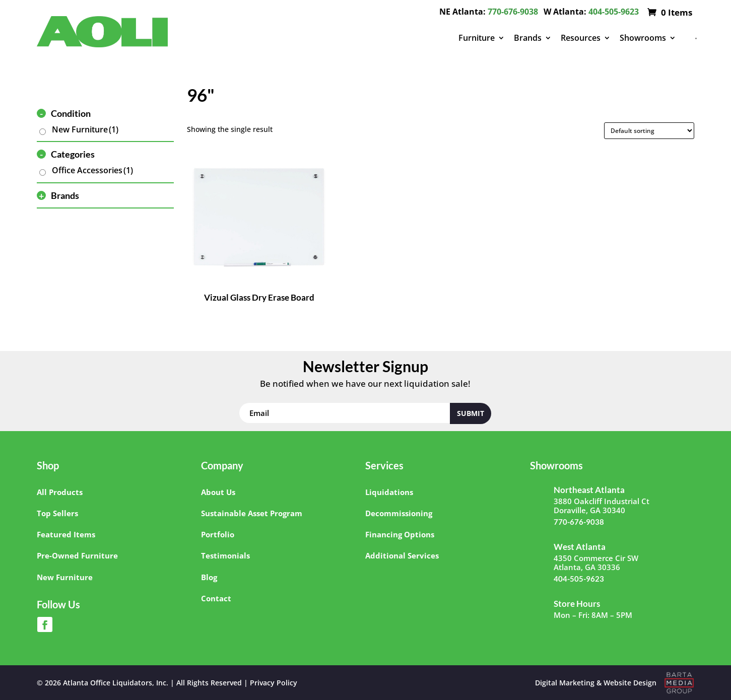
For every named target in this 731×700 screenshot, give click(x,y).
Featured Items (66, 534)
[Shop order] (649, 131)
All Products (60, 492)
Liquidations (389, 492)
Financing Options (400, 534)
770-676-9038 (513, 12)
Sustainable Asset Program (252, 513)
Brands (528, 38)
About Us (218, 492)
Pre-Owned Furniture (77, 555)
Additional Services (402, 555)
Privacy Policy (274, 683)
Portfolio (218, 534)
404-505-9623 (614, 12)
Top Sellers (57, 513)
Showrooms (643, 38)
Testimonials (225, 555)
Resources (581, 38)
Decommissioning (399, 513)
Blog (209, 577)
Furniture (477, 38)
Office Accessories (92, 170)
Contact (216, 598)
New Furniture (85, 129)
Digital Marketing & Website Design (596, 683)
